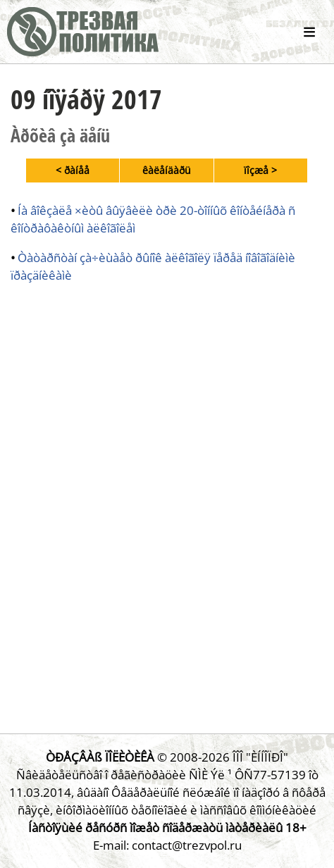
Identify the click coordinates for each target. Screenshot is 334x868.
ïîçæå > (260, 170)
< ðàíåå (73, 170)
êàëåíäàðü (167, 170)
